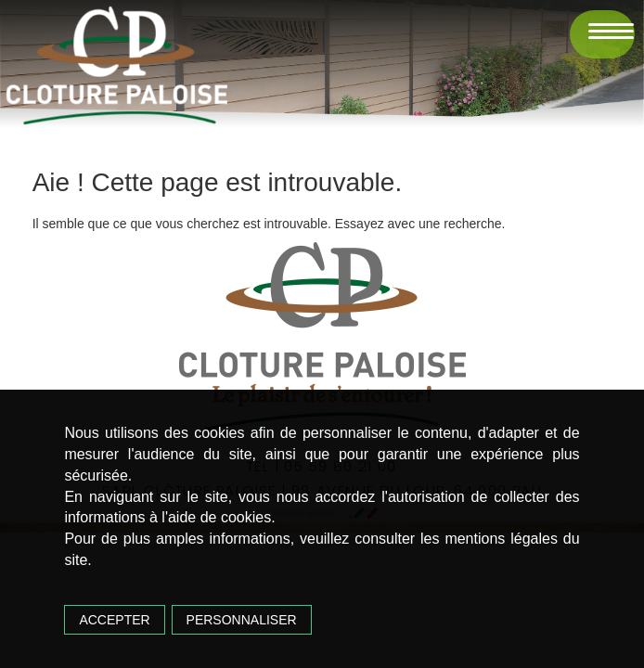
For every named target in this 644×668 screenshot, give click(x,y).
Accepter (114, 620)
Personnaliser (242, 620)
